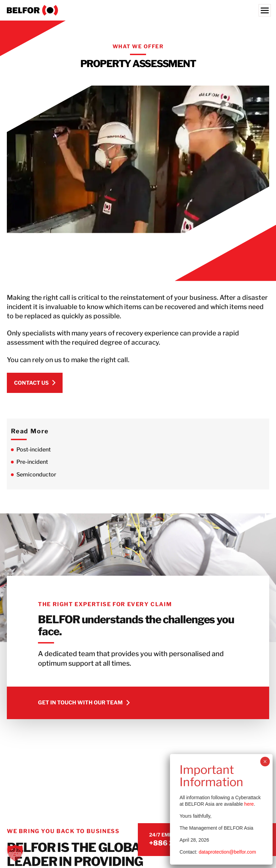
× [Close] (265, 762)
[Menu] (265, 10)
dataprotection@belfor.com (227, 852)
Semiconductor (36, 475)
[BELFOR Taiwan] (138, 10)
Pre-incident (32, 462)
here (249, 804)
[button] (15, 853)
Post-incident (34, 450)
